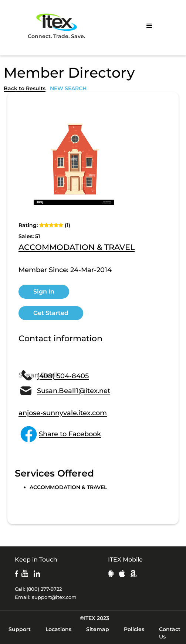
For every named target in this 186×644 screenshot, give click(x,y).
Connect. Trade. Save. (56, 26)
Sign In (44, 292)
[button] (149, 26)
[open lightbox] (74, 162)
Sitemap (98, 629)
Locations (58, 629)
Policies (134, 629)
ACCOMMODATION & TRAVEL (77, 248)
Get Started (51, 313)
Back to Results (25, 88)
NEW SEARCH (68, 88)
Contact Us (170, 633)
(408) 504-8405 (63, 376)
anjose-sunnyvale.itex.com (63, 413)
